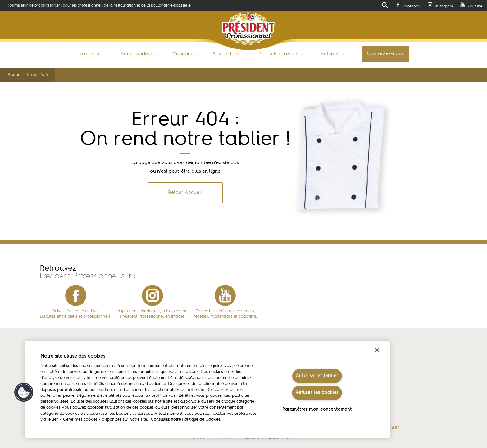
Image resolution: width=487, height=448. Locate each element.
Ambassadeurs (137, 54)
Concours (184, 54)
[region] (207, 389)
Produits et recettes (280, 54)
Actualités (332, 54)
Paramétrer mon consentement (317, 409)
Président (248, 29)
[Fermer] (377, 350)
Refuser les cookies (317, 393)
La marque (90, 54)
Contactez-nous (385, 54)
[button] (24, 392)
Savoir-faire (227, 54)
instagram (152, 295)
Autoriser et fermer (317, 376)
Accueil (15, 75)
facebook (76, 295)
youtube (225, 295)
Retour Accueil (185, 193)
